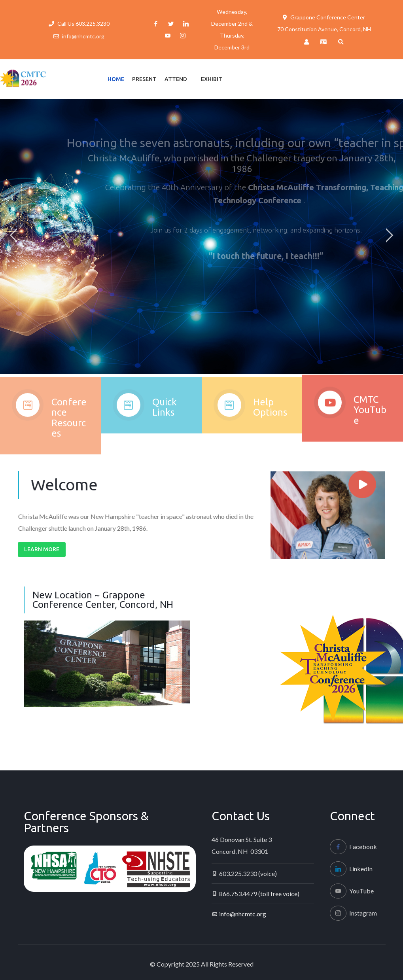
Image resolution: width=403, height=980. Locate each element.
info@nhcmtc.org (83, 36)
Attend (176, 79)
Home (116, 79)
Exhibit (212, 79)
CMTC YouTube (370, 416)
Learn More (42, 549)
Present (144, 79)
